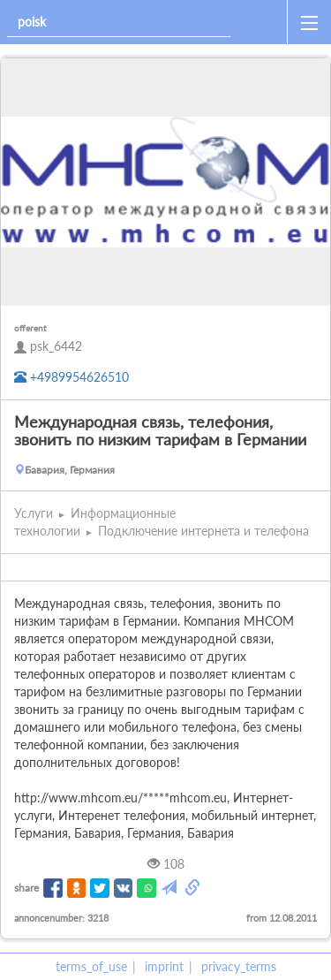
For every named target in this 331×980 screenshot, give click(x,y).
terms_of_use (91, 966)
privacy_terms (239, 966)
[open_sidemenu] (309, 22)
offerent (30, 328)
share (26, 888)
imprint (164, 966)
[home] (262, 22)
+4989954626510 (71, 377)
